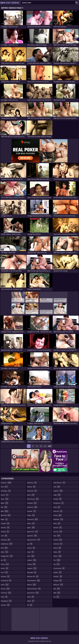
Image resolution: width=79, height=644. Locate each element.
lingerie (32, 568)
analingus (6, 491)
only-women (59, 483)
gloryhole (32, 491)
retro (57, 523)
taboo (57, 552)
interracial (32, 519)
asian (5, 499)
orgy (57, 495)
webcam (58, 585)
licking (31, 564)
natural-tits (33, 593)
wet (57, 589)
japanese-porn (34, 540)
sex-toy (58, 532)
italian (31, 523)
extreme (5, 576)
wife (57, 593)
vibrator (58, 576)
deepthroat (7, 544)
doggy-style (7, 556)
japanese (32, 536)
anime (5, 495)
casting (5, 532)
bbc (4, 507)
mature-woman (34, 589)
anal (4, 487)
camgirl (5, 523)
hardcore (32, 507)
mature (31, 585)
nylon (31, 601)
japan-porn (32, 532)
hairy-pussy (33, 499)
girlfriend (32, 483)
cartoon (5, 528)
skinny (57, 548)
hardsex (31, 511)
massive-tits (33, 576)
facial (5, 585)
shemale (58, 544)
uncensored (59, 568)
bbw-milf (6, 515)
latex (31, 552)
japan (31, 528)
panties (58, 499)
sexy (57, 536)
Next (50, 446)
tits (57, 560)
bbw (5, 511)
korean (31, 548)
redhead (58, 519)
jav (30, 544)
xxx (56, 597)
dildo (5, 552)
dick (4, 548)
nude (31, 597)
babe (5, 503)
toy (57, 564)
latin (31, 556)
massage (32, 572)
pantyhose (59, 503)
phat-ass (58, 511)
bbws (4, 519)
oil (30, 605)
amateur (6, 483)
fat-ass (5, 589)
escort (5, 568)
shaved (58, 540)
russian (58, 528)
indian (31, 515)
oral (57, 487)
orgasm (58, 491)
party (57, 507)
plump (58, 515)
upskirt (57, 572)
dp (4, 560)
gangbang (6, 601)
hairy (31, 495)
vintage (58, 581)
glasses (31, 487)
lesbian (32, 560)
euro (4, 572)
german (5, 605)
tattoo (58, 556)
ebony (5, 564)
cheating (6, 540)
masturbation (34, 581)
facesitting (6, 581)
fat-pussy (6, 593)
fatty (4, 597)
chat (4, 536)
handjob (32, 503)
